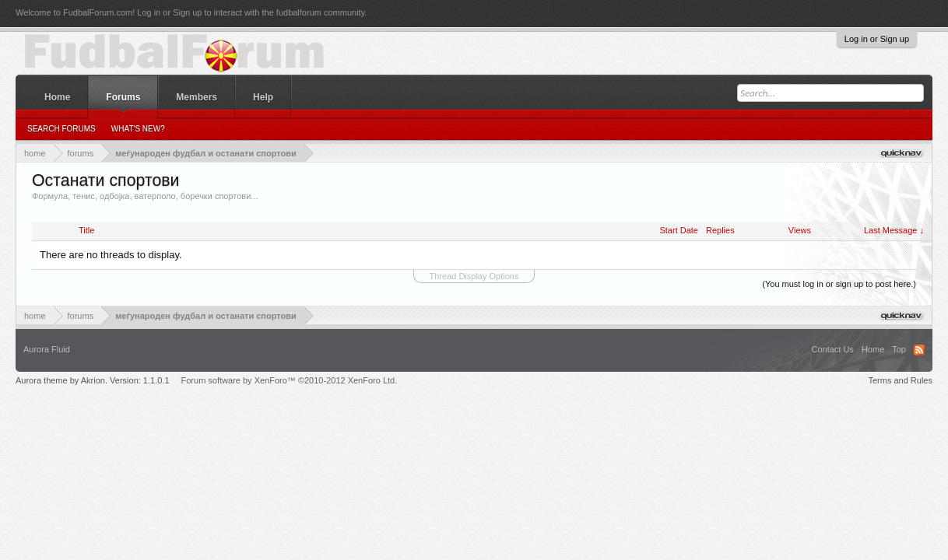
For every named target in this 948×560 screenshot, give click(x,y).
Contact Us (832, 349)
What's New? (138, 129)
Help (263, 97)
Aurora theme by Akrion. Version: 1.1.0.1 (93, 380)
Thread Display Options (474, 276)
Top (899, 349)
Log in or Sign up (877, 39)
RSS (919, 350)
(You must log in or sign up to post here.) (839, 284)
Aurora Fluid (47, 349)
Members (197, 97)
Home (57, 97)
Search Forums (61, 129)
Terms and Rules (900, 380)
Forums (123, 97)
